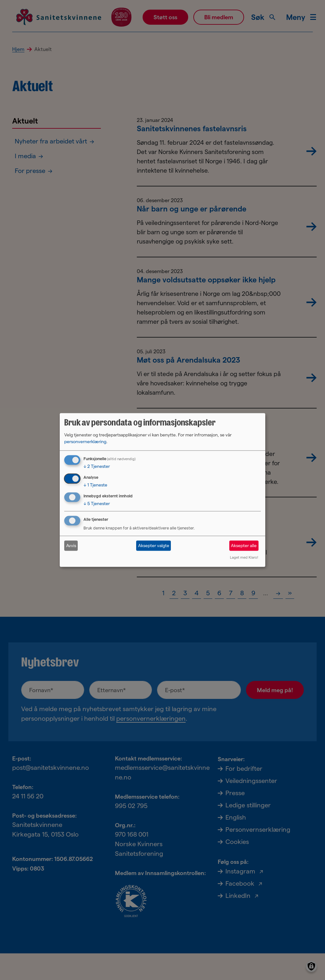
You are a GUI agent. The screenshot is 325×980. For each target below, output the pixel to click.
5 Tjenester (97, 503)
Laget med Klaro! (244, 557)
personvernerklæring (85, 442)
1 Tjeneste (95, 485)
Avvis (71, 546)
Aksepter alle (244, 546)
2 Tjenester (97, 466)
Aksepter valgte (154, 546)
